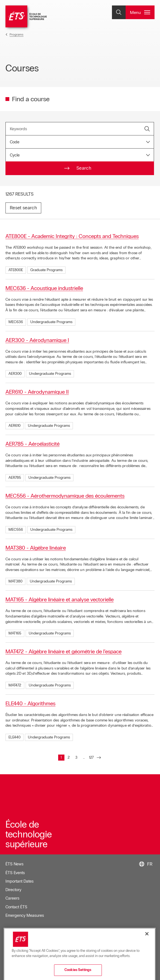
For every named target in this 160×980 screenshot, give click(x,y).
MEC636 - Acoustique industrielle (44, 288)
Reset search (23, 208)
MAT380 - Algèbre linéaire (36, 548)
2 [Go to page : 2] (70, 758)
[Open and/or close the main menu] (140, 12)
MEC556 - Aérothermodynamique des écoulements (65, 496)
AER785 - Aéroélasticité (32, 444)
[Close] (147, 952)
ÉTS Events (15, 873)
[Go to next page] (99, 758)
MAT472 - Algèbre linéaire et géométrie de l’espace (63, 651)
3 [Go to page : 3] (77, 758)
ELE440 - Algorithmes (30, 703)
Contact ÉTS (16, 907)
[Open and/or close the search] (119, 12)
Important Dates (20, 881)
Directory (13, 890)
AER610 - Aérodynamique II (37, 392)
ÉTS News (14, 864)
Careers (12, 898)
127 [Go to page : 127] (92, 758)
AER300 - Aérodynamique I (37, 340)
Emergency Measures (25, 915)
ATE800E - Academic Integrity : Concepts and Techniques (72, 236)
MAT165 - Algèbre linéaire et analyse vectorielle (60, 599)
